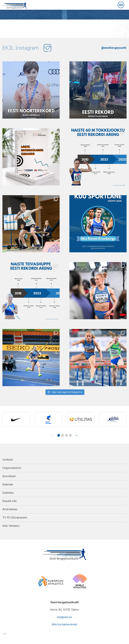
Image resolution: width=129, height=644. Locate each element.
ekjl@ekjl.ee (64, 617)
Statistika (8, 493)
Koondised (9, 476)
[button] (59, 435)
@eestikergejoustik (114, 48)
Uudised (8, 460)
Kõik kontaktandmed (64, 624)
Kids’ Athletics (11, 526)
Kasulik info (10, 501)
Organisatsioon (12, 468)
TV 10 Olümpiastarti (15, 518)
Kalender (8, 484)
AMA (5, 634)
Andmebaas (10, 509)
